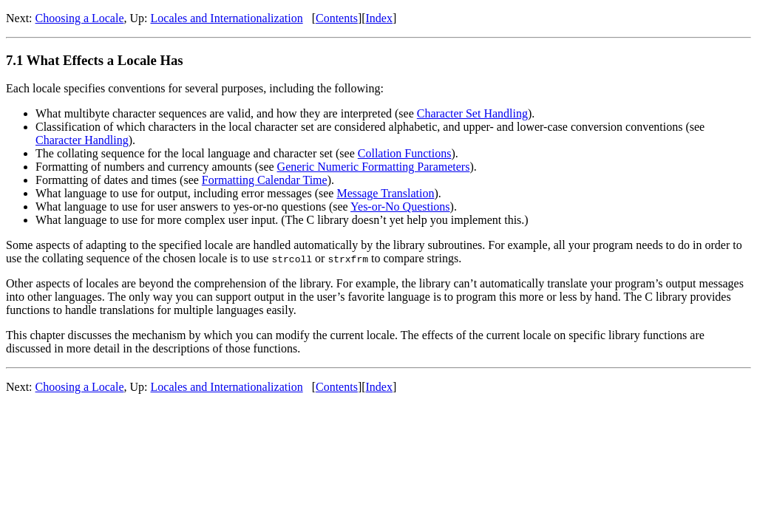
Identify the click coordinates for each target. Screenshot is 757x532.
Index (379, 18)
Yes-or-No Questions (400, 207)
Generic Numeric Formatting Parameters (374, 167)
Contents (337, 18)
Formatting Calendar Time (265, 180)
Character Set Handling (472, 113)
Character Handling (82, 140)
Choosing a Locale (80, 18)
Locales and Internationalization (227, 18)
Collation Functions (405, 153)
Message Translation (385, 193)
